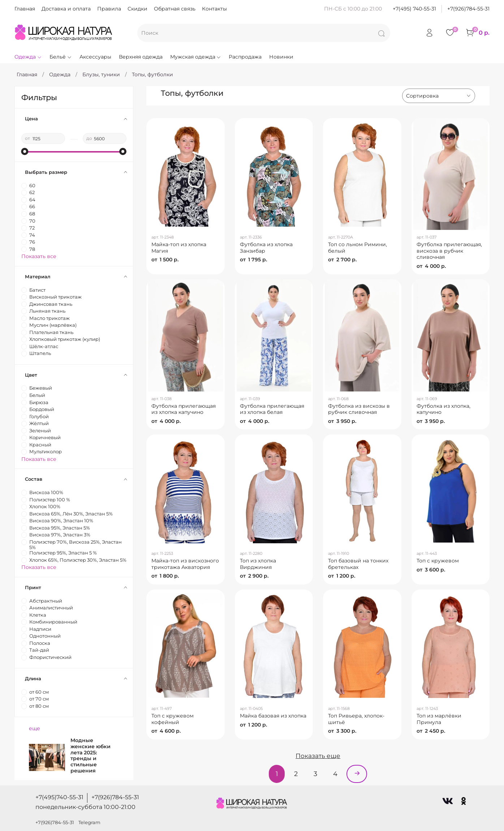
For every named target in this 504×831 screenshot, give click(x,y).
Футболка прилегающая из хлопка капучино (184, 409)
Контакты (214, 9)
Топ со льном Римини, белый (357, 248)
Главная (25, 9)
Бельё (61, 57)
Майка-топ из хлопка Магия (179, 248)
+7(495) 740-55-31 (414, 9)
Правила (109, 9)
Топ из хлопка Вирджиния (258, 564)
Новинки (281, 57)
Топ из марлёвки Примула (439, 719)
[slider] (25, 151)
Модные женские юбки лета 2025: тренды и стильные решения (91, 755)
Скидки (137, 9)
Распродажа (245, 57)
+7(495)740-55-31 (59, 797)
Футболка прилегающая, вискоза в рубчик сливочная (449, 251)
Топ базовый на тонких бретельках (358, 564)
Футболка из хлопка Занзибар (266, 248)
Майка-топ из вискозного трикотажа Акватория (185, 564)
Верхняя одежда (141, 57)
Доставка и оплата (66, 9)
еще (35, 728)
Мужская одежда (196, 57)
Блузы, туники (101, 74)
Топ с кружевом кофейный (173, 719)
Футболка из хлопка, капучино (443, 409)
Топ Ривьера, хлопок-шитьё (356, 719)
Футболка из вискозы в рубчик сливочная (359, 409)
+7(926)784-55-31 (468, 9)
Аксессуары (95, 57)
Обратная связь (175, 9)
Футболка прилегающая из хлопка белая (272, 409)
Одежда (28, 57)
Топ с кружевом (438, 561)
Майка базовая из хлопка (273, 716)
